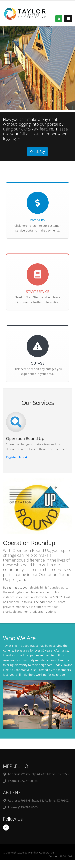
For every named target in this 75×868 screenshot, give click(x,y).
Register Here (17, 457)
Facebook (6, 828)
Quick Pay (37, 152)
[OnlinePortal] (25, 13)
